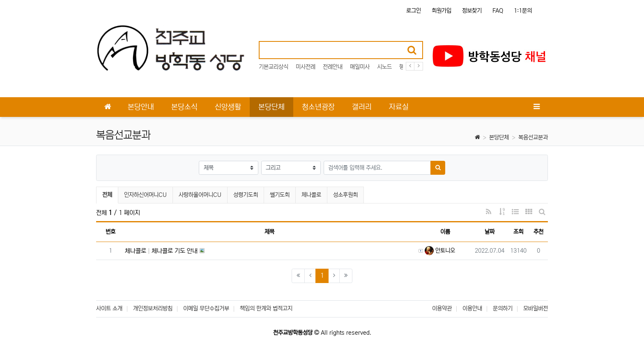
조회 (518, 232)
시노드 (384, 67)
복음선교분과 (533, 137)
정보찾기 (472, 11)
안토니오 (440, 251)
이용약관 (442, 308)
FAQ (498, 11)
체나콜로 (311, 195)
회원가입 (442, 11)
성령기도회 (246, 195)
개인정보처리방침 (153, 308)
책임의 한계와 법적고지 (266, 308)
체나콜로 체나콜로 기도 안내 (161, 251)
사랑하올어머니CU (200, 195)
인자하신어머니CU (145, 195)
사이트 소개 (109, 308)
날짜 (490, 232)
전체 (107, 195)
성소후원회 (345, 195)
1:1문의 (523, 11)
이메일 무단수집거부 (206, 308)
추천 (538, 232)
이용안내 (472, 308)
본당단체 (499, 137)
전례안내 (333, 67)
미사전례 (306, 67)
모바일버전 (536, 308)
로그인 (414, 11)
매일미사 (360, 67)
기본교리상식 (274, 67)
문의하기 (503, 308)
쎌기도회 (280, 195)
